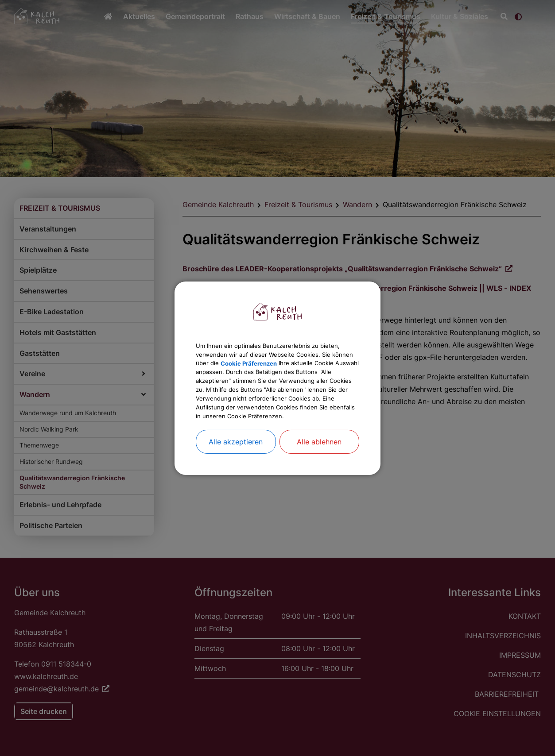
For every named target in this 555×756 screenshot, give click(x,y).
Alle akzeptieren (236, 460)
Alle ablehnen (319, 460)
